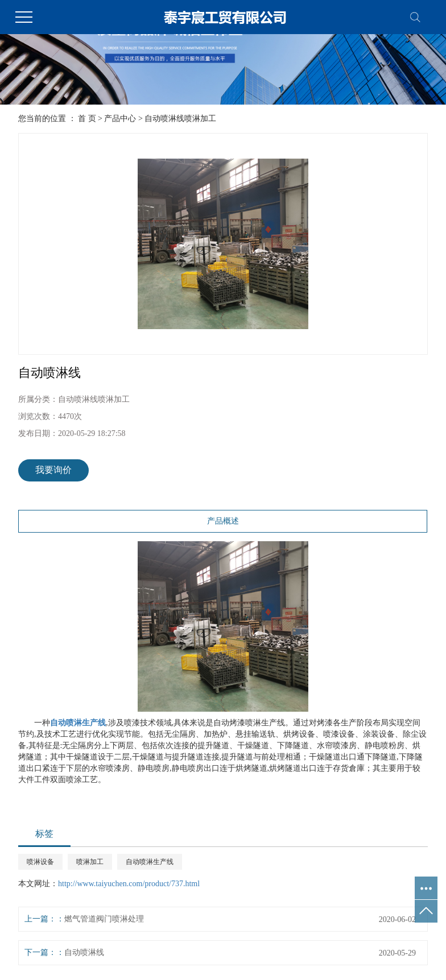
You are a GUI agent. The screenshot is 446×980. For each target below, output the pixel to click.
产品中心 (120, 119)
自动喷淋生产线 (150, 862)
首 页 (87, 119)
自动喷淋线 (84, 952)
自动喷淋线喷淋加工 (180, 119)
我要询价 (53, 470)
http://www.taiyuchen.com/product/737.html (129, 884)
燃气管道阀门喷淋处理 (104, 919)
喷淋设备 (40, 862)
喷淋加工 (90, 862)
